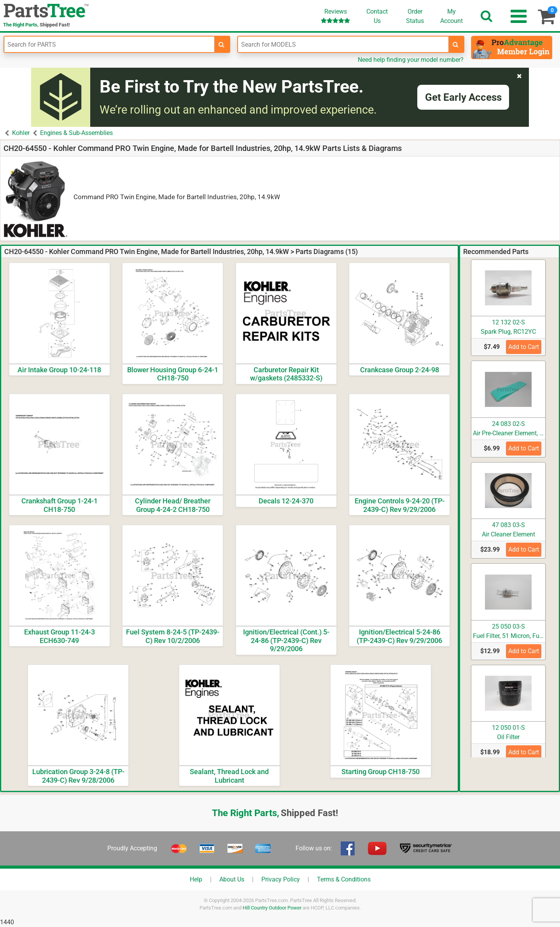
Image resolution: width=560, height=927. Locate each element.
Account (451, 16)
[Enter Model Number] (343, 44)
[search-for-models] (456, 44)
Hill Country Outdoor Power (272, 908)
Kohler (21, 133)
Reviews (335, 16)
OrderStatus (415, 16)
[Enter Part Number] (109, 44)
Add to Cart (524, 347)
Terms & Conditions (344, 879)
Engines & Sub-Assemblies (76, 133)
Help (196, 879)
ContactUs (377, 16)
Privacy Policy (281, 879)
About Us (232, 879)
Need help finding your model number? (411, 60)
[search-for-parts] (222, 44)
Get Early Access (463, 97)
